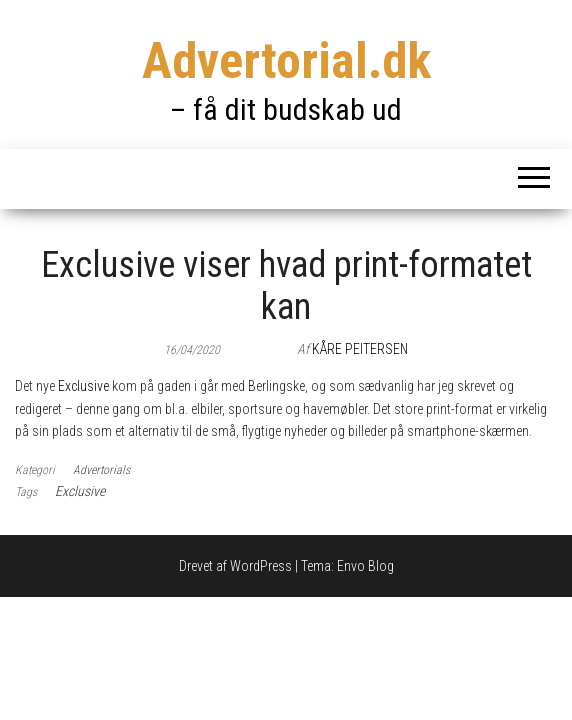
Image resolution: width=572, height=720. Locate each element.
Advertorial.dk (286, 61)
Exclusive (83, 386)
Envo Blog (365, 566)
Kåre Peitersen (360, 349)
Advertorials (101, 470)
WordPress (261, 566)
